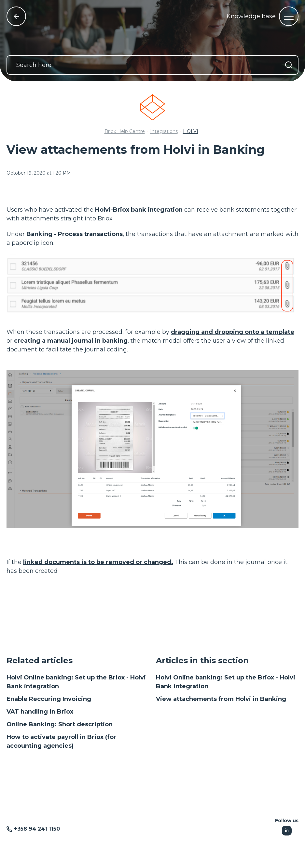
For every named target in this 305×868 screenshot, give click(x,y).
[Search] (289, 65)
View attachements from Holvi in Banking (221, 699)
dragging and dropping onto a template (233, 332)
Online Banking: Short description (60, 724)
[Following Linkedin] (287, 831)
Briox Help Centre (125, 131)
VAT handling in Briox (40, 712)
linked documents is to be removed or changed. (98, 562)
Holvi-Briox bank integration (139, 210)
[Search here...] (152, 65)
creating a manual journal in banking (71, 341)
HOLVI (191, 131)
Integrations (164, 131)
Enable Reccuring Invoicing (49, 699)
